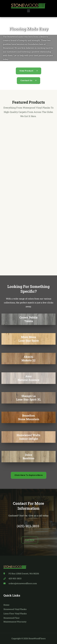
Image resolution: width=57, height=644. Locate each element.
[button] (28, 11)
